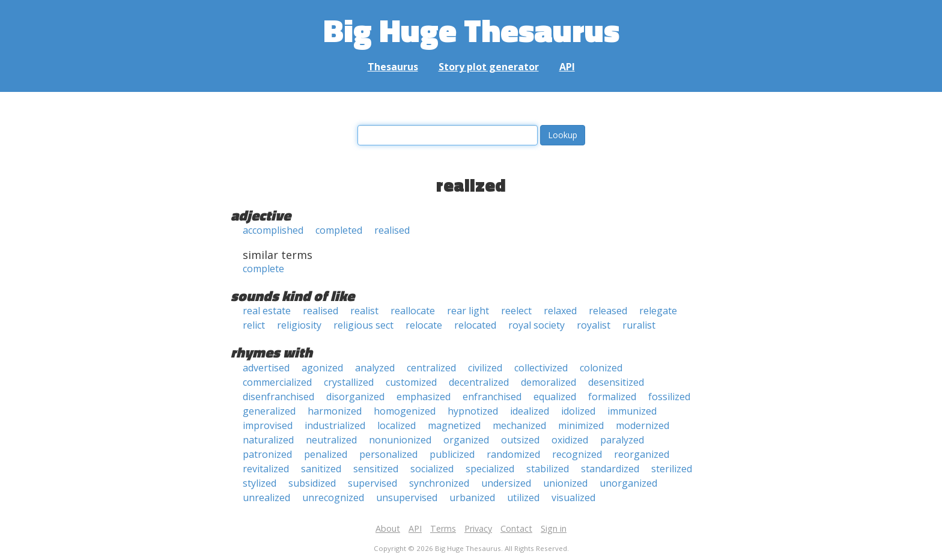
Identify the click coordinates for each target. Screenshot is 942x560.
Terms (443, 528)
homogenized (405, 411)
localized (397, 425)
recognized (577, 454)
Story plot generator (489, 67)
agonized (322, 368)
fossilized (669, 397)
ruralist (639, 325)
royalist (594, 325)
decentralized (479, 382)
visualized (573, 498)
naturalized (268, 440)
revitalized (266, 469)
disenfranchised (278, 397)
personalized (388, 454)
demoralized (548, 382)
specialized (490, 469)
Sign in (554, 528)
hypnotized (473, 411)
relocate (424, 325)
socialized (432, 469)
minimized (581, 425)
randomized (513, 454)
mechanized (519, 425)
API (567, 67)
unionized (565, 483)
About (388, 528)
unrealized (266, 498)
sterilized (672, 469)
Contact (516, 528)
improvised (268, 425)
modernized (643, 425)
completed (339, 230)
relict (254, 325)
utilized (523, 498)
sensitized (376, 469)
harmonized (335, 411)
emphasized (424, 397)
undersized (506, 483)
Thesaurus (393, 67)
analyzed (375, 368)
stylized (260, 483)
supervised (372, 483)
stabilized (548, 469)
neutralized (331, 440)
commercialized (277, 382)
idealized (530, 411)
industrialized (335, 425)
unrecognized (333, 498)
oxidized (570, 440)
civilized (485, 368)
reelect (516, 311)
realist (364, 311)
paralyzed (622, 440)
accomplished (273, 230)
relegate (658, 311)
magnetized (454, 425)
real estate (267, 311)
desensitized (616, 382)
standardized (610, 469)
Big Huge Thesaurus (471, 30)
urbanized (472, 498)
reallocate (413, 311)
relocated (475, 325)
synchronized (439, 483)
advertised (266, 368)
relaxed (560, 311)
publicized (452, 454)
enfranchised (492, 397)
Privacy (478, 528)
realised (392, 230)
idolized (578, 411)
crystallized (349, 382)
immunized (632, 411)
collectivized (541, 368)
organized (466, 440)
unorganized (628, 483)
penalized (326, 454)
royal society (536, 325)
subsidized (312, 483)
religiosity (299, 325)
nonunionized (400, 440)
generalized (269, 411)
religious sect (363, 325)
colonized (601, 368)
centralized (431, 368)
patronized (267, 454)
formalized (612, 397)
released (608, 311)
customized (411, 382)
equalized (555, 397)
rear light (468, 311)
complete (263, 269)
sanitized (321, 469)
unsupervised (407, 498)
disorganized (355, 397)
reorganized (642, 454)
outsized (520, 440)
